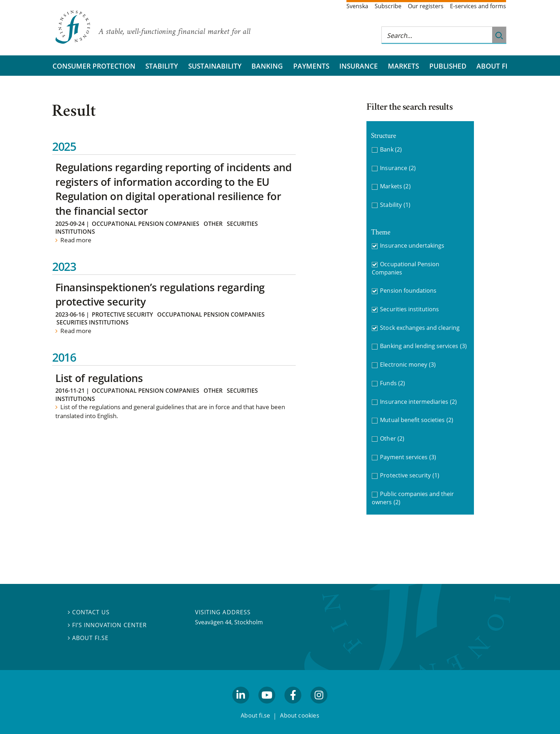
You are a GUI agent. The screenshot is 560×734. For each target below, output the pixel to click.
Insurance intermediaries (418, 402)
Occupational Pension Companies (146, 224)
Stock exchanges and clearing (420, 328)
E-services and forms (478, 6)
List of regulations (99, 378)
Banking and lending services (423, 346)
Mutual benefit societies (417, 420)
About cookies (300, 715)
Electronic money (408, 365)
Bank (391, 150)
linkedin (241, 706)
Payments (311, 66)
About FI (492, 66)
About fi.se (88, 638)
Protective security (122, 314)
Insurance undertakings (412, 246)
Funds (392, 383)
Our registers (426, 6)
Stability (162, 66)
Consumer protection (94, 66)
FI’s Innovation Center (107, 625)
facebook (293, 706)
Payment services (408, 457)
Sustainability (215, 66)
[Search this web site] (437, 35)
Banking (267, 66)
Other (213, 224)
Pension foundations (408, 291)
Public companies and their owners (413, 498)
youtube (267, 706)
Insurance (359, 66)
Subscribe (388, 6)
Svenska (357, 6)
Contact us (89, 612)
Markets (403, 66)
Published (448, 66)
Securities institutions (92, 322)
